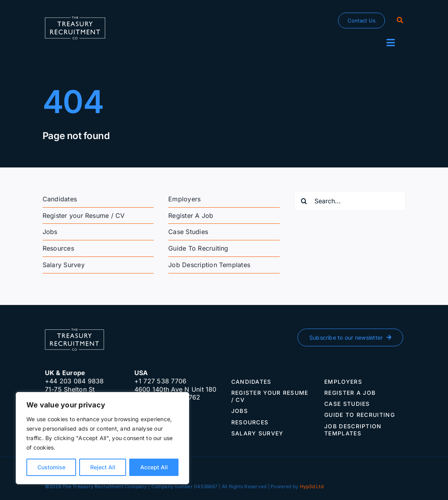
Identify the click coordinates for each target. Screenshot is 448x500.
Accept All (154, 467)
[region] (102, 438)
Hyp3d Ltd (312, 486)
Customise (51, 467)
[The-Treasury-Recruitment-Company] (75, 20)
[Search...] (350, 201)
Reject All (103, 467)
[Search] (400, 20)
